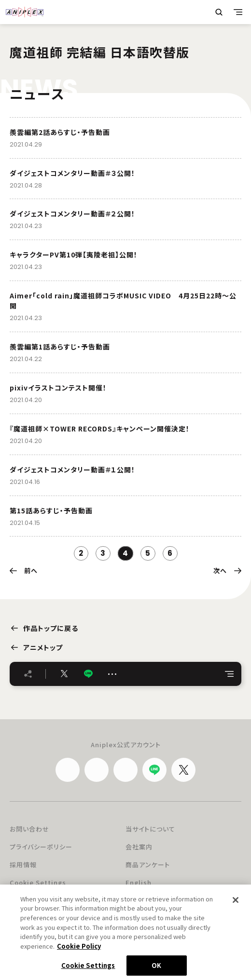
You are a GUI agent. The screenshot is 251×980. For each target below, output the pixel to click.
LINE (88, 674)
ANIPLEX (25, 12)
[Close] (236, 903)
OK (156, 969)
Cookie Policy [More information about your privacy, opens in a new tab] (79, 949)
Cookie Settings (38, 882)
